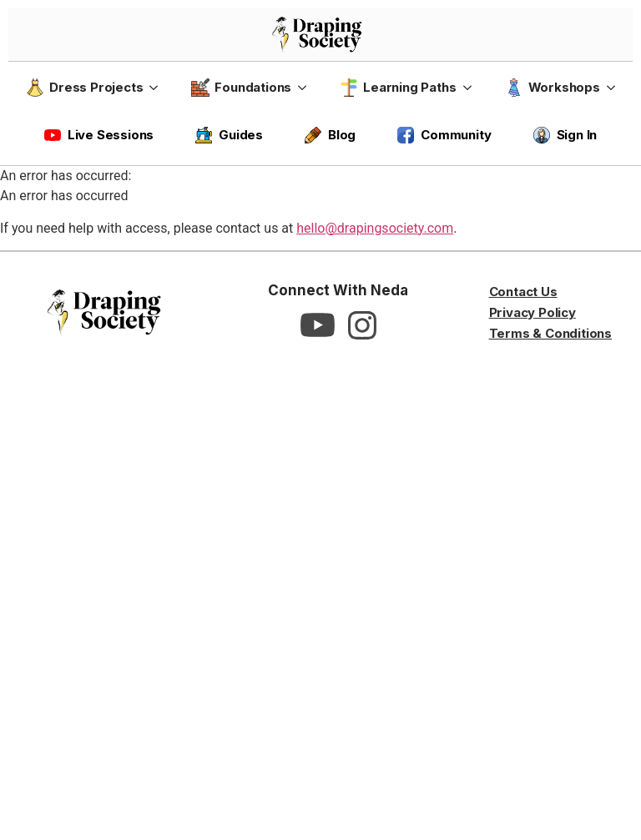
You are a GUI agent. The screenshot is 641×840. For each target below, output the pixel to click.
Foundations (241, 88)
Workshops (553, 88)
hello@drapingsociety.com (375, 228)
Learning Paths (398, 88)
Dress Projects (84, 88)
